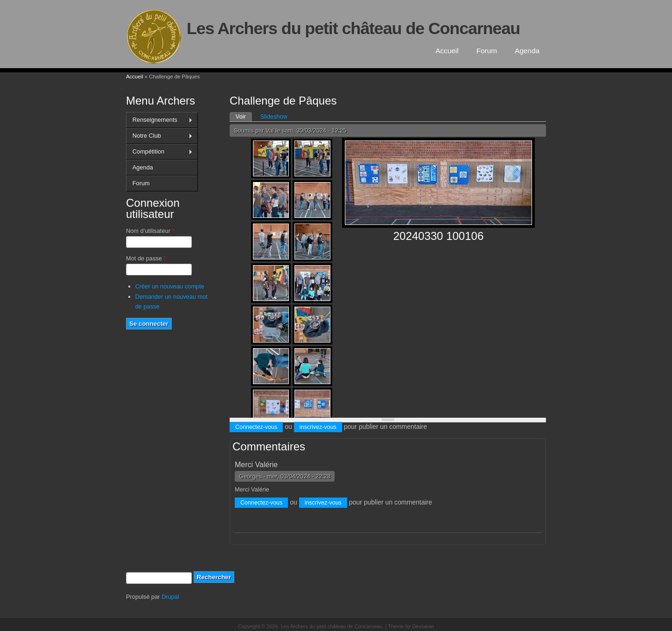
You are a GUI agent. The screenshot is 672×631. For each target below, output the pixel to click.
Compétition (159, 152)
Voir (244, 116)
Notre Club (159, 136)
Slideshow (273, 116)
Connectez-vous (256, 427)
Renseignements (159, 120)
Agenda (527, 51)
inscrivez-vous (318, 427)
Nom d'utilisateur (150, 231)
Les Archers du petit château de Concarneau (353, 28)
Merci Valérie (256, 465)
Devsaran (423, 626)
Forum (487, 51)
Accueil (447, 51)
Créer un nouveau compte (170, 286)
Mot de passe (146, 258)
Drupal (170, 597)
